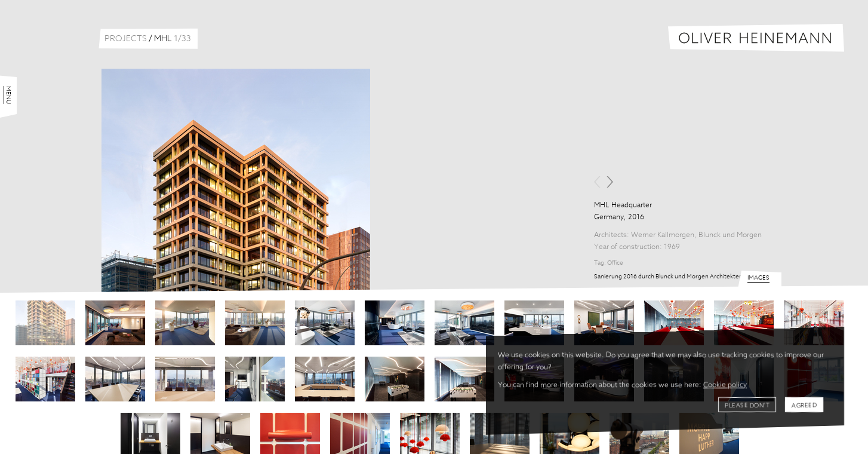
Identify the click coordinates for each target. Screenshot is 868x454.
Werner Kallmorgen (663, 235)
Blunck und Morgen (730, 235)
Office (615, 263)
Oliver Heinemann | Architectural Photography (756, 38)
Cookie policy (725, 385)
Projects (126, 39)
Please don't (747, 406)
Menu (8, 55)
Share (612, 296)
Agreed (804, 406)
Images (758, 446)
